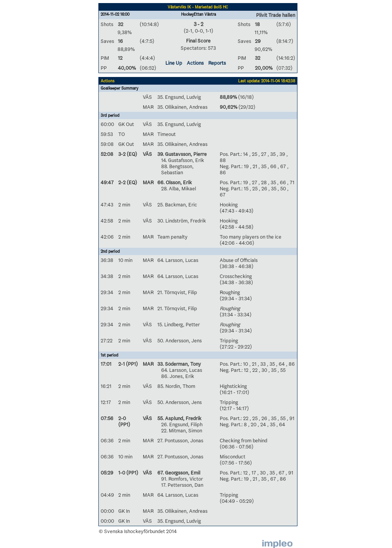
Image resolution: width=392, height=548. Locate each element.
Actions (195, 63)
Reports (217, 63)
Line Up (174, 63)
